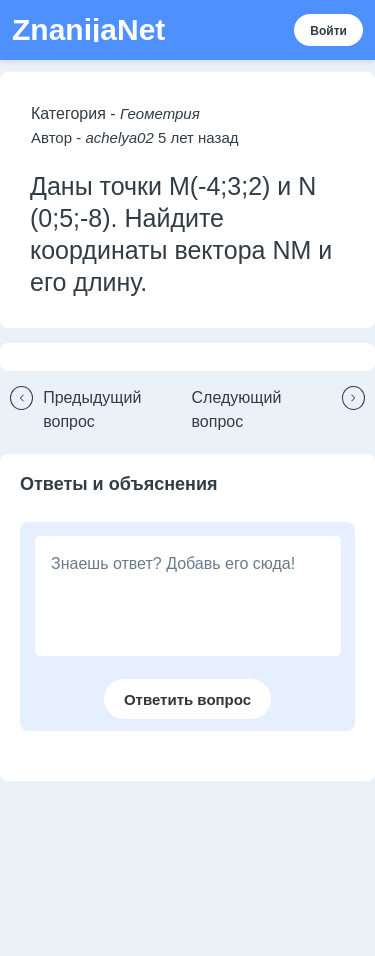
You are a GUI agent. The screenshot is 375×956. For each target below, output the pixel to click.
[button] (96, 410)
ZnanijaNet (88, 30)
